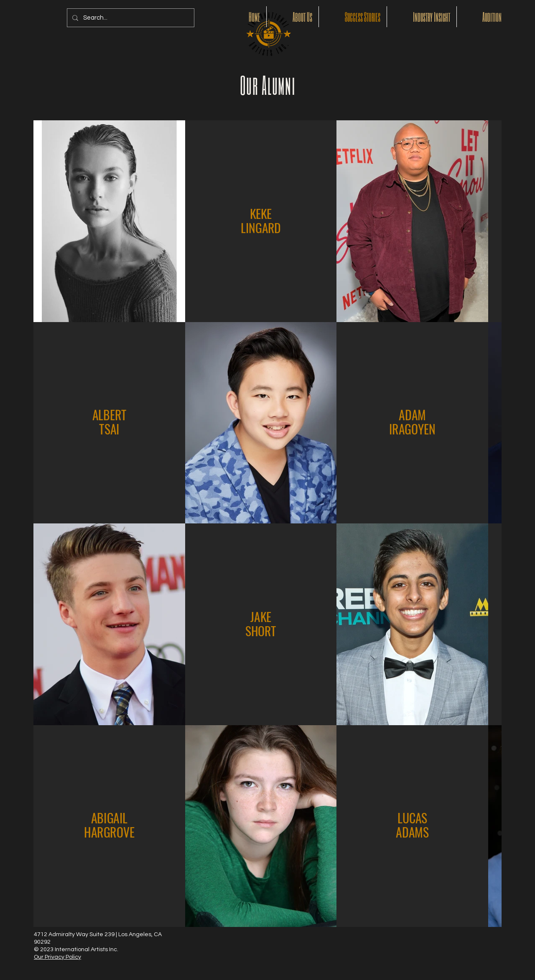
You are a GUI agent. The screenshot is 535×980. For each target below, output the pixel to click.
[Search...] (130, 18)
